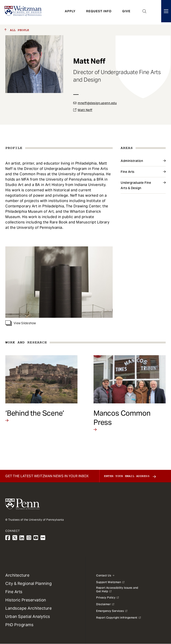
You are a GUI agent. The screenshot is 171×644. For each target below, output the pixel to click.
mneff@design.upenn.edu (97, 103)
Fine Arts (128, 172)
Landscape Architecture (28, 608)
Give (126, 12)
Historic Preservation (26, 600)
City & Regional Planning (28, 583)
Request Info (99, 12)
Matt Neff (85, 110)
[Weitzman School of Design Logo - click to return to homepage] (24, 12)
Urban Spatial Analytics (28, 616)
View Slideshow (21, 323)
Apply (70, 12)
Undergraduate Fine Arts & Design (136, 185)
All (17, 30)
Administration (132, 161)
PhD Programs (19, 625)
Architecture (17, 575)
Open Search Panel (145, 12)
